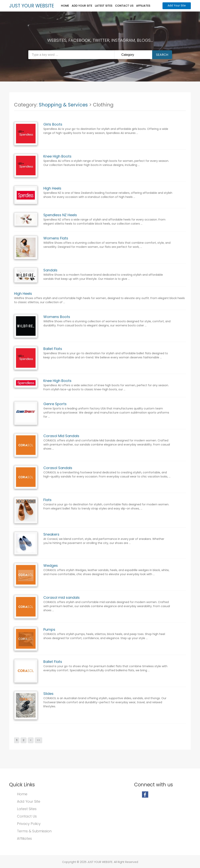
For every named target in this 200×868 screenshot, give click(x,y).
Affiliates (143, 6)
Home (65, 6)
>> (38, 740)
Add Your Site (82, 6)
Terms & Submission (34, 831)
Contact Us (124, 6)
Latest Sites (104, 6)
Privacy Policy (29, 824)
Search (162, 55)
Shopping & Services (63, 105)
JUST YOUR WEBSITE (32, 6)
